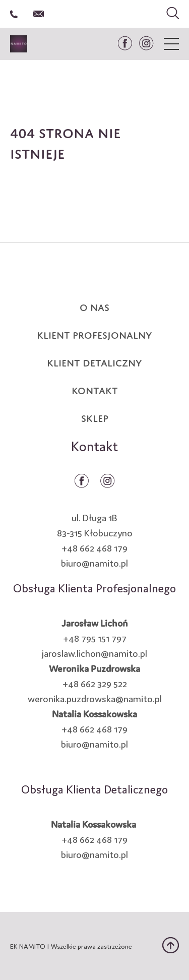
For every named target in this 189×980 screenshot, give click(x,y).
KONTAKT (95, 389)
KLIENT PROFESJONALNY (94, 334)
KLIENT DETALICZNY (94, 361)
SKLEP (95, 417)
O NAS (94, 306)
